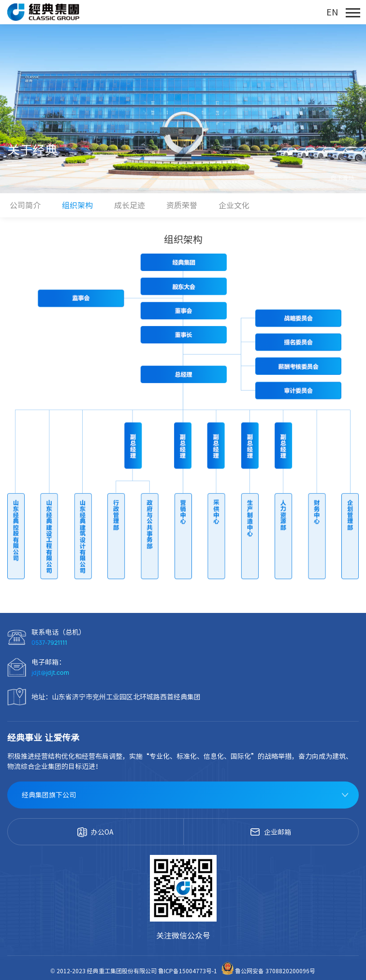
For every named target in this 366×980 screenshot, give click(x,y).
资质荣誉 (182, 205)
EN (332, 12)
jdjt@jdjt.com (50, 673)
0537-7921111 (49, 643)
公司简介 (25, 205)
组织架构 (77, 205)
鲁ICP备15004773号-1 (188, 971)
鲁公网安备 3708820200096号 (268, 971)
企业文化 (234, 205)
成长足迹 (130, 205)
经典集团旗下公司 (49, 795)
